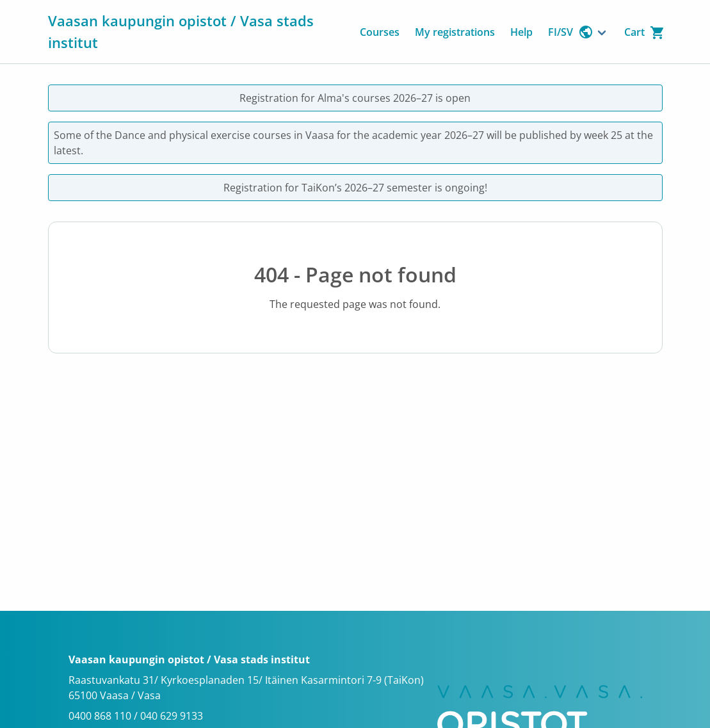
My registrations (455, 32)
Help (521, 32)
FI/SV (571, 32)
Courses (380, 32)
